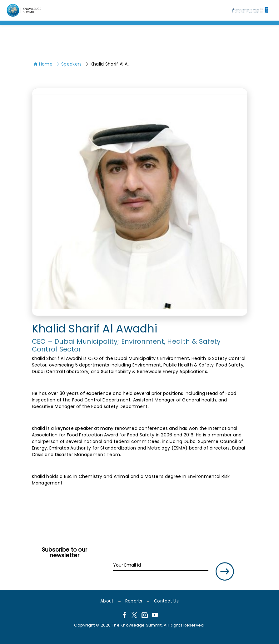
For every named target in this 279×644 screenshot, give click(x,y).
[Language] (25, 10)
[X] (134, 616)
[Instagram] (145, 616)
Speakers (69, 64)
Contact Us (166, 601)
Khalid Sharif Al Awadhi (109, 64)
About (107, 601)
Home (43, 64)
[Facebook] (124, 616)
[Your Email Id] (161, 565)
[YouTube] (155, 616)
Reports (134, 601)
